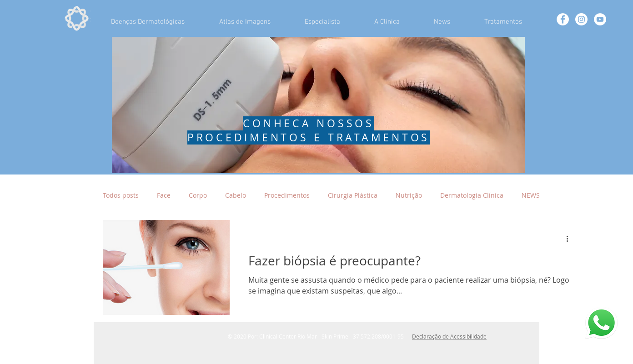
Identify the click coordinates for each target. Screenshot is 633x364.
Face (164, 195)
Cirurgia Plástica (353, 195)
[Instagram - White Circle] (581, 19)
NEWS (531, 195)
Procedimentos (287, 195)
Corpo (198, 195)
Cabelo (236, 195)
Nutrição (409, 195)
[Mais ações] (570, 239)
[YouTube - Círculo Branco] (600, 19)
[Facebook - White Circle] (563, 19)
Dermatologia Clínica (472, 195)
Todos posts (121, 195)
